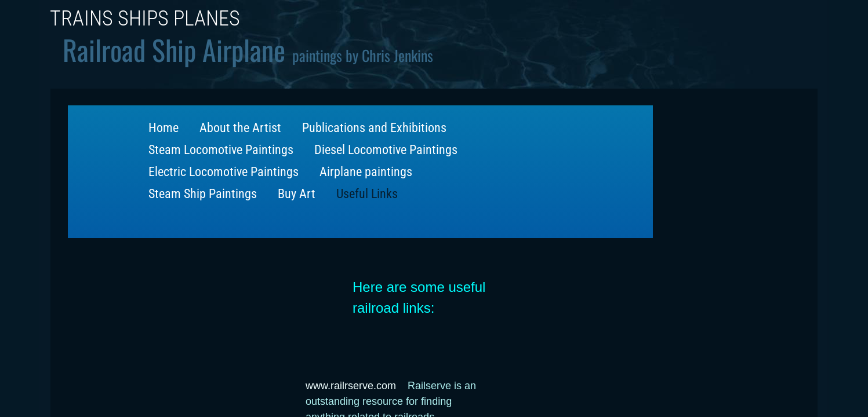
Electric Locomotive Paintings (224, 172)
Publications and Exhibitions (374, 128)
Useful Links (367, 194)
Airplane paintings (366, 172)
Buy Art (297, 194)
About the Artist (240, 128)
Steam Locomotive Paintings (221, 150)
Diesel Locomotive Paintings (386, 150)
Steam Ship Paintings (203, 194)
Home (164, 128)
